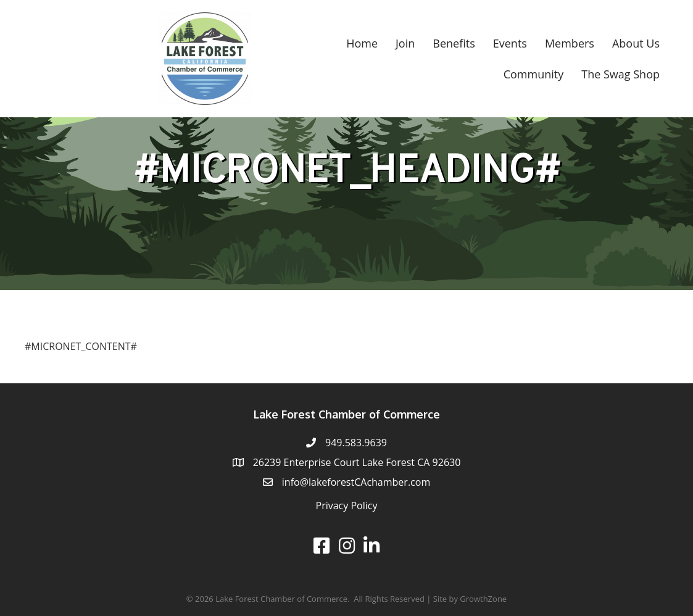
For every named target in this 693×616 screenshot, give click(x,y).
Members (570, 43)
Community (534, 74)
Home (362, 43)
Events (510, 43)
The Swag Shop (620, 74)
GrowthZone (483, 599)
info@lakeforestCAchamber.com (356, 482)
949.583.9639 (356, 443)
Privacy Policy (347, 506)
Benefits (454, 43)
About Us (636, 43)
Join (405, 43)
